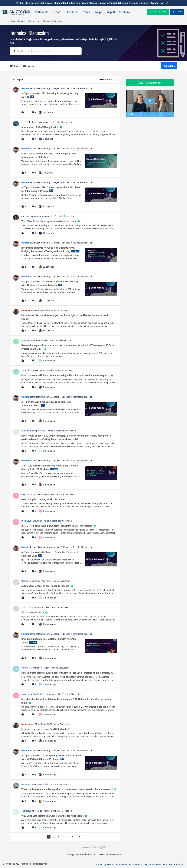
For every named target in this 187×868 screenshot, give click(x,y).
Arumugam (27, 340)
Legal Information (152, 864)
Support (110, 12)
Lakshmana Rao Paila (32, 694)
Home (13, 21)
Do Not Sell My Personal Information (110, 864)
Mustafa (25, 88)
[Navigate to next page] (79, 837)
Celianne (25, 581)
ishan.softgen (28, 431)
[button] (158, 12)
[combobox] (46, 52)
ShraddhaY (27, 370)
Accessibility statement (110, 854)
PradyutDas (27, 521)
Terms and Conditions (173, 864)
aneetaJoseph (28, 216)
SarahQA (26, 668)
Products (73, 12)
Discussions (35, 21)
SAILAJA (26, 607)
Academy (124, 12)
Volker (24, 122)
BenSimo (26, 784)
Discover (22, 21)
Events (86, 12)
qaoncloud (26, 811)
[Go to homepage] (16, 12)
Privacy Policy (135, 864)
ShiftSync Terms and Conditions (81, 854)
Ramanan (26, 310)
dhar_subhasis (28, 494)
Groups (98, 12)
